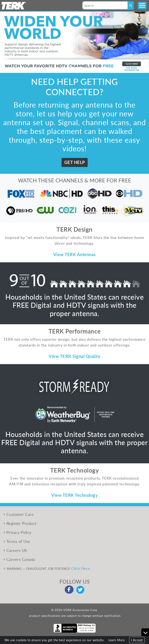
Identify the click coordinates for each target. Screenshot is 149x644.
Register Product (21, 523)
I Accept (137, 640)
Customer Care (20, 514)
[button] (4, 42)
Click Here (81, 568)
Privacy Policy (19, 532)
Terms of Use (18, 541)
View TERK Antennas (75, 254)
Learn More (117, 640)
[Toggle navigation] (142, 5)
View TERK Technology (74, 495)
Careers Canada (21, 559)
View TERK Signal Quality (74, 356)
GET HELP (75, 162)
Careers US (17, 550)
